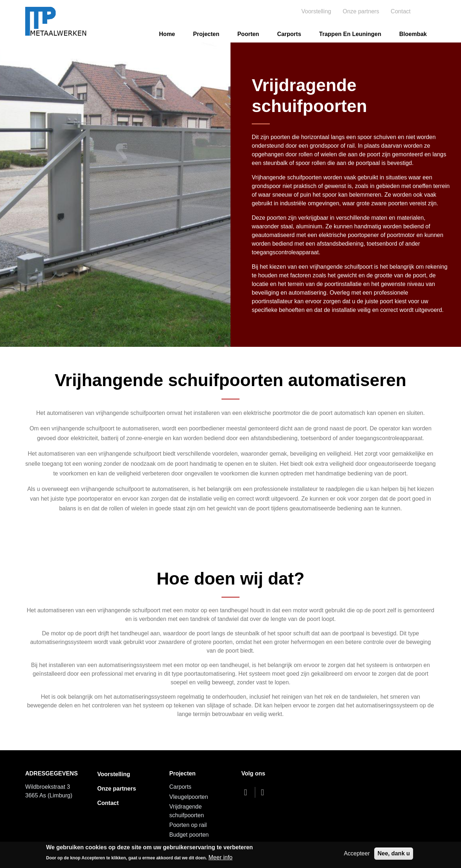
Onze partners (361, 11)
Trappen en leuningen (350, 34)
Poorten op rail (188, 825)
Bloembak (413, 34)
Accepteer (357, 853)
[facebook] (247, 792)
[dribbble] (264, 792)
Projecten (206, 34)
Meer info (221, 857)
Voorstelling (316, 11)
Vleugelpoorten (189, 797)
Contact (401, 11)
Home (167, 34)
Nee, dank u (394, 853)
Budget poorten (189, 835)
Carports (289, 34)
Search (428, 12)
